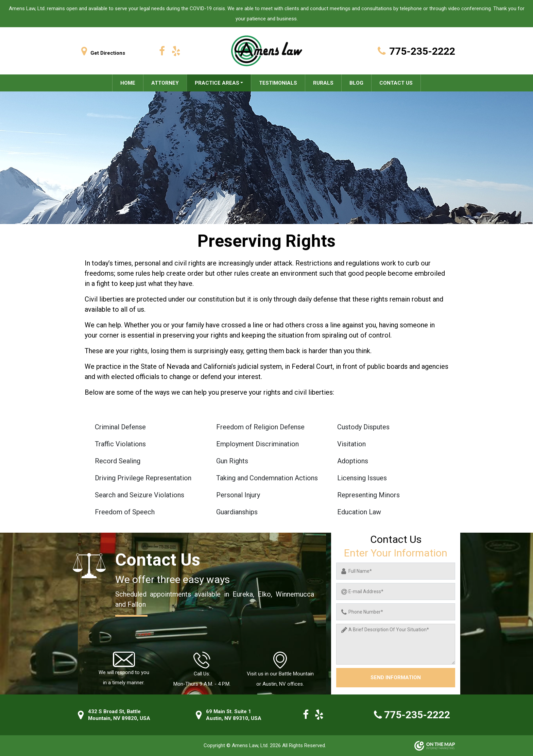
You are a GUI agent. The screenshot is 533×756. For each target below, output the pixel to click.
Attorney (165, 83)
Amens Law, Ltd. (251, 745)
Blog (356, 83)
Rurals (323, 83)
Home (128, 83)
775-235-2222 (415, 51)
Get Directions (101, 53)
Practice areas (217, 83)
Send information (396, 677)
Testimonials (278, 83)
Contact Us (396, 83)
